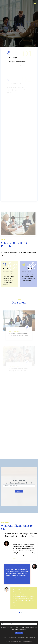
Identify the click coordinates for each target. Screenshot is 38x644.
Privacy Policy (13, 627)
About (5, 638)
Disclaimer (20, 627)
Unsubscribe (12, 638)
